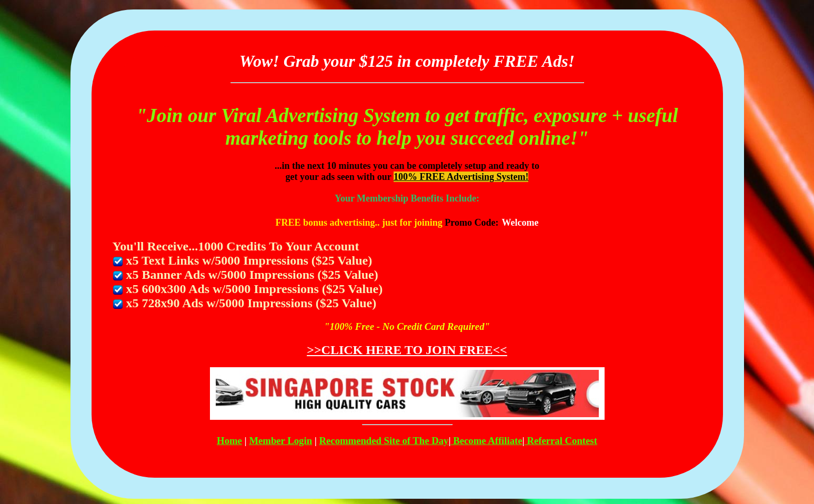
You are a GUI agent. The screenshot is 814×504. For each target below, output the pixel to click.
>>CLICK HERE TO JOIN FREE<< (407, 350)
